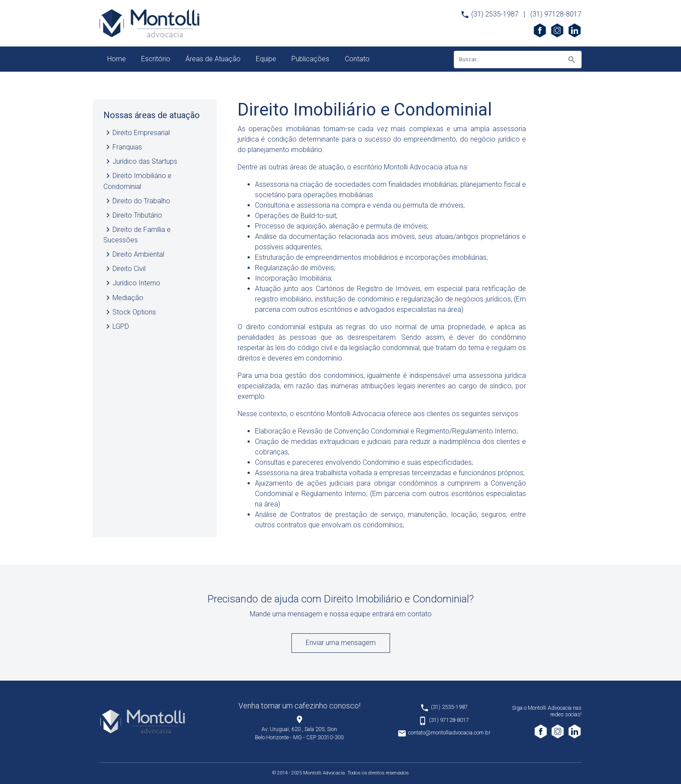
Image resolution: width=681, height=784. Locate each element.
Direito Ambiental (134, 254)
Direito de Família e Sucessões (137, 234)
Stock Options (130, 312)
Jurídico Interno (132, 283)
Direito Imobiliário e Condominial (137, 180)
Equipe (266, 59)
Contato (357, 59)
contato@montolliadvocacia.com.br (449, 732)
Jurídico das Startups (140, 161)
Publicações (310, 59)
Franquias (123, 147)
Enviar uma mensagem (341, 643)
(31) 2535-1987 (495, 14)
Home (117, 59)
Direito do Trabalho (137, 201)
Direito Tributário (133, 215)
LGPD (116, 326)
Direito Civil (124, 269)
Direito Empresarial (137, 133)
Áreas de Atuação (213, 59)
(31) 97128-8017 (556, 14)
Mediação (123, 298)
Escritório (156, 59)
